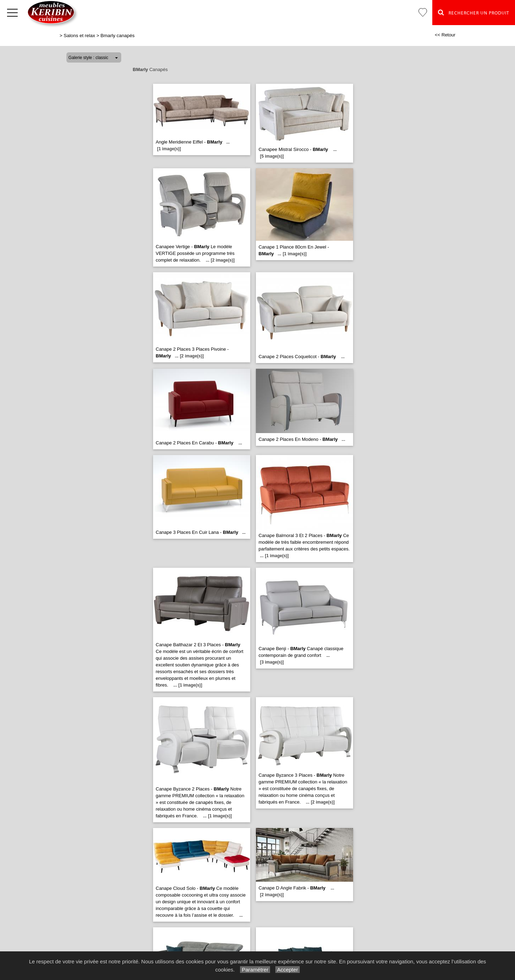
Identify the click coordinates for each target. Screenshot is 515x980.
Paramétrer (255, 970)
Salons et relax (79, 36)
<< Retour (445, 35)
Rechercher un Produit (474, 12)
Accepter (288, 970)
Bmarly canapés (117, 36)
